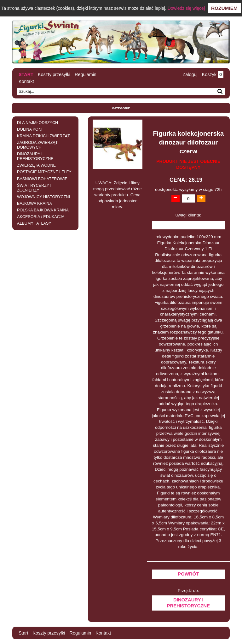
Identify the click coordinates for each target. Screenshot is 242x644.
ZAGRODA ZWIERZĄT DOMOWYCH (37, 145)
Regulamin (86, 74)
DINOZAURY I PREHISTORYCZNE (35, 156)
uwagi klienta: (188, 215)
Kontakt (26, 81)
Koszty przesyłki (54, 74)
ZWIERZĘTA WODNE (36, 165)
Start (26, 74)
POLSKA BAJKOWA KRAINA (43, 210)
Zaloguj (190, 74)
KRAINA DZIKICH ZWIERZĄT (43, 136)
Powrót (188, 574)
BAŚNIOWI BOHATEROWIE (42, 179)
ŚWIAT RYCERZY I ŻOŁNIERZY (34, 188)
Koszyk (213, 74)
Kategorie (121, 108)
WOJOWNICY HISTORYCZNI (43, 197)
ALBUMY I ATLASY (34, 223)
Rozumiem (224, 8)
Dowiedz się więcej (186, 8)
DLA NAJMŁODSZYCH (37, 123)
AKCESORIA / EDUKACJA (41, 217)
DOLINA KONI (30, 129)
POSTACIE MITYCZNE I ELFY (44, 172)
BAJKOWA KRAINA (35, 204)
